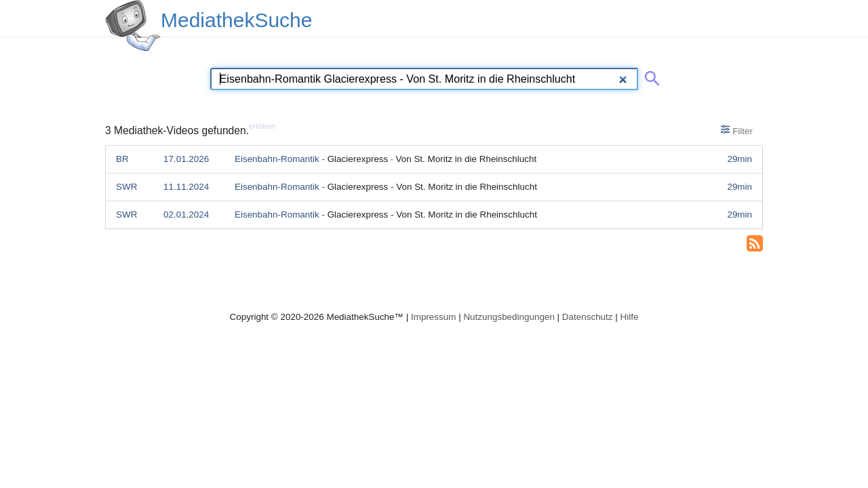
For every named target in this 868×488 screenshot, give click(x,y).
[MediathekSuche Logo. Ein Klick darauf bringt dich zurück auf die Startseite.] (133, 26)
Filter (737, 130)
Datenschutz (588, 317)
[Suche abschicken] (650, 76)
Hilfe (630, 317)
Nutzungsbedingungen (509, 317)
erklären (262, 126)
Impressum (433, 317)
